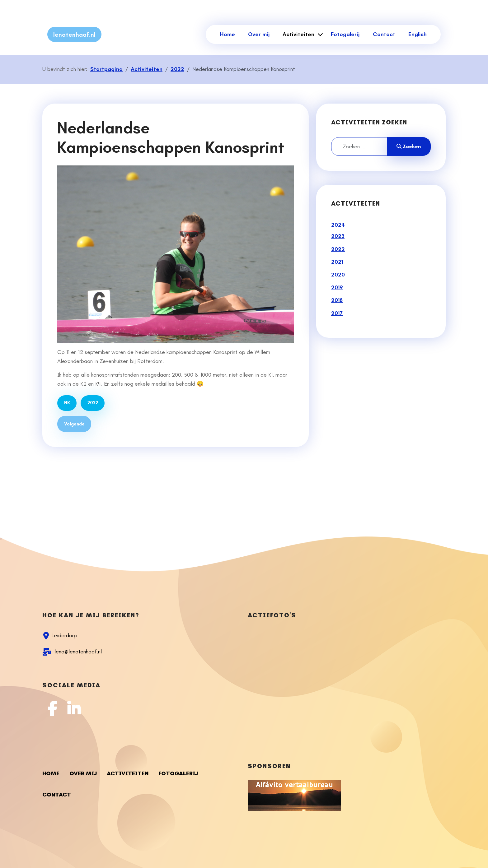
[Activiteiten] (319, 34)
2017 (337, 313)
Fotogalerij (345, 34)
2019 (337, 287)
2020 (338, 275)
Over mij (259, 34)
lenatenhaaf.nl (74, 35)
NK (67, 403)
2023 (338, 236)
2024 (338, 225)
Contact (384, 34)
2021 (337, 262)
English (418, 34)
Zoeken (409, 146)
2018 (337, 300)
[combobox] (359, 146)
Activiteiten (298, 34)
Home (228, 34)
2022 (93, 403)
